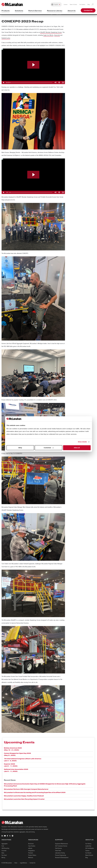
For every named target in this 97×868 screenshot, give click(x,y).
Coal (3, 846)
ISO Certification (90, 848)
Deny (20, 448)
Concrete (4, 851)
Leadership (88, 846)
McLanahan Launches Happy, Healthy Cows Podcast (24, 796)
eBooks (30, 848)
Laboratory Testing (60, 853)
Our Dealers (82, 5)
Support (59, 840)
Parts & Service (35, 11)
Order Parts (58, 851)
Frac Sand (4, 855)
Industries (6, 840)
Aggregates (5, 844)
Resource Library (55, 11)
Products (6, 11)
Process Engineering (61, 855)
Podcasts (31, 853)
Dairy (3, 853)
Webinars (31, 858)
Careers (66, 5)
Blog (89, 5)
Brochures (31, 844)
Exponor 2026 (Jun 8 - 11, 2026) (11, 765)
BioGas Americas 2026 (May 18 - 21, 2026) (13, 749)
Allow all (77, 448)
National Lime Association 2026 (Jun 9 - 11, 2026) (16, 770)
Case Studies (32, 846)
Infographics (31, 851)
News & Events (73, 5)
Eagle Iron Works (48, 35)
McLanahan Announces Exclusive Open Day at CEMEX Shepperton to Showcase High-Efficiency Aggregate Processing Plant (45, 785)
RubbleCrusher (6, 38)
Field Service (59, 848)
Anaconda (57, 35)
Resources (33, 840)
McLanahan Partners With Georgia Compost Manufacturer (26, 789)
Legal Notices (23, 863)
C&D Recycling (5, 848)
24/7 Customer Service (61, 846)
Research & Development (62, 858)
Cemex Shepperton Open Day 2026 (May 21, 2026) (17, 754)
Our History (88, 844)
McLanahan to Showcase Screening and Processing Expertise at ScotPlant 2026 (35, 792)
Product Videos (32, 855)
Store (16, 863)
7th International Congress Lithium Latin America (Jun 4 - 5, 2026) (23, 760)
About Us (72, 11)
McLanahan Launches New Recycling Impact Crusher (24, 799)
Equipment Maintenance (62, 844)
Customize (49, 448)
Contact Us (88, 10)
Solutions (19, 11)
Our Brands (88, 853)
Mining (3, 858)
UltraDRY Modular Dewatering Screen (51, 32)
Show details (82, 442)
